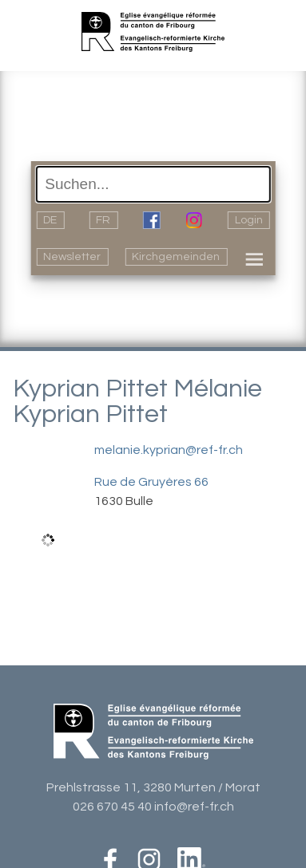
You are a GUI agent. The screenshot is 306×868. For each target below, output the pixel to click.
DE (50, 220)
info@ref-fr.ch (194, 807)
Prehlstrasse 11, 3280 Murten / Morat (153, 787)
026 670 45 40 (112, 807)
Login (249, 220)
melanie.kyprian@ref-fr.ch (169, 450)
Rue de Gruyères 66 (151, 482)
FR (103, 220)
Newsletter (72, 257)
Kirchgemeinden (176, 257)
